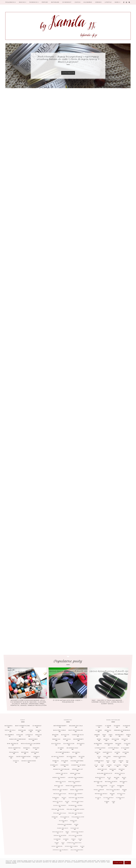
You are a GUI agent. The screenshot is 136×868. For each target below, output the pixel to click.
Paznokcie (34, 3)
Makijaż (23, 3)
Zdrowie (98, 3)
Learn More (118, 863)
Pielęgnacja (11, 3)
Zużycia (77, 3)
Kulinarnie (87, 3)
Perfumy (45, 3)
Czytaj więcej (68, 73)
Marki (117, 3)
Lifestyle (107, 3)
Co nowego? (66, 3)
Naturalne (55, 3)
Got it (128, 863)
